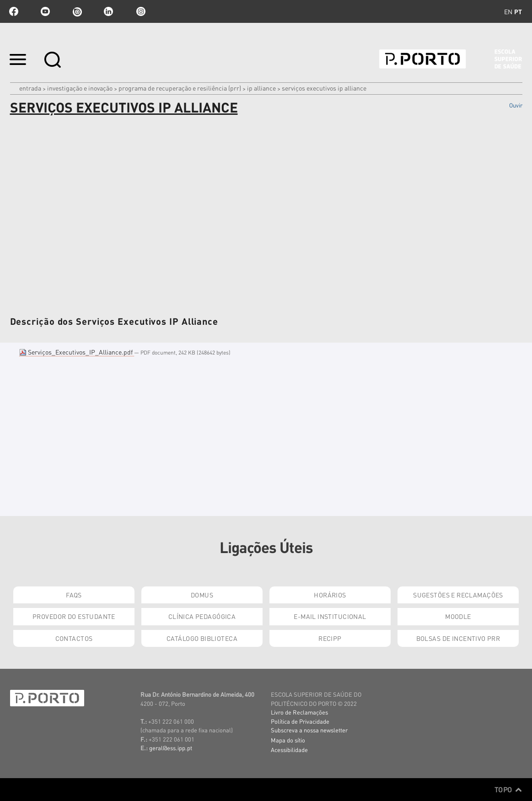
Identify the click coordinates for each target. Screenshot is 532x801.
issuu (77, 11)
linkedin (108, 11)
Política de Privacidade (300, 721)
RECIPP (330, 638)
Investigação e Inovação (80, 88)
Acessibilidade (289, 750)
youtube (45, 11)
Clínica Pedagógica (202, 616)
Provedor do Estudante (74, 616)
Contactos (74, 638)
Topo (508, 790)
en (508, 11)
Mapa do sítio (288, 740)
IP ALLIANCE (261, 88)
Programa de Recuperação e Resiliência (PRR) (180, 88)
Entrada (30, 88)
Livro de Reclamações (299, 712)
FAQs (74, 595)
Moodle (458, 616)
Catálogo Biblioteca (202, 638)
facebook (14, 11)
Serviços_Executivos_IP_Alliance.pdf (77, 352)
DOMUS (202, 595)
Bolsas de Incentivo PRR (458, 638)
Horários (330, 595)
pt (518, 11)
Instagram (140, 11)
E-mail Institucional (330, 616)
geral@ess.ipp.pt (171, 748)
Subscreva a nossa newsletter (309, 730)
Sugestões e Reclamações (458, 595)
